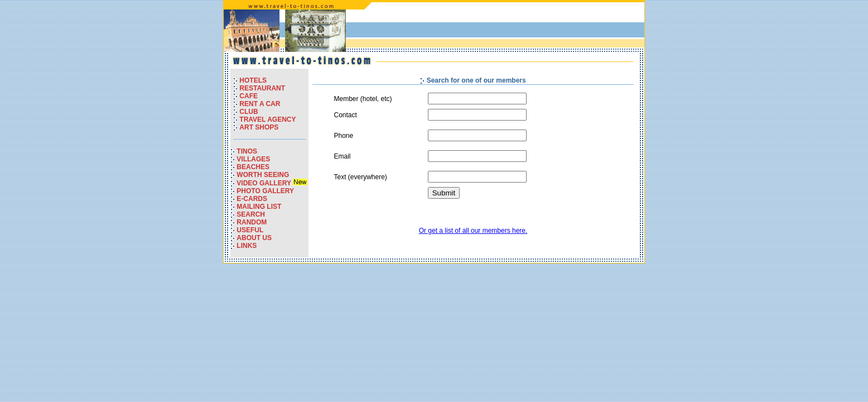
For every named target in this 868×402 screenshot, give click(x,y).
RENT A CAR (260, 104)
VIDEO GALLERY (265, 183)
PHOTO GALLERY (265, 191)
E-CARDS (252, 199)
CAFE (249, 96)
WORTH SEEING (263, 175)
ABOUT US (254, 238)
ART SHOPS (259, 127)
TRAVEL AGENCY (267, 119)
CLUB (249, 112)
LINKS (247, 246)
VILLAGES (253, 159)
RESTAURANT (262, 88)
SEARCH (251, 214)
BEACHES (253, 167)
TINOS (247, 151)
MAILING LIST (259, 207)
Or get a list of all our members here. (473, 231)
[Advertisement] (512, 27)
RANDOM (252, 222)
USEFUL (250, 230)
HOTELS (253, 80)
